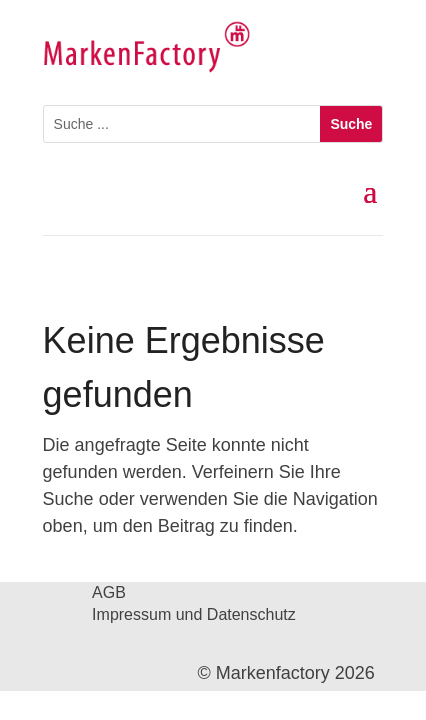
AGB (109, 593)
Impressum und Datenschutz (194, 615)
